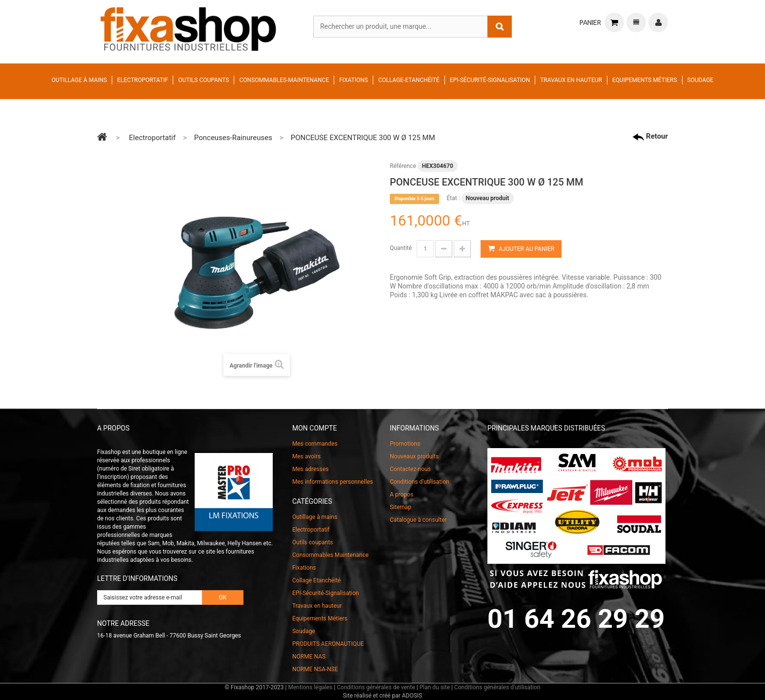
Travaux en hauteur (571, 80)
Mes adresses (311, 469)
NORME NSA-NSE (315, 669)
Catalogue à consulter (418, 520)
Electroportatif (142, 80)
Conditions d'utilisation (420, 482)
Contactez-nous (410, 469)
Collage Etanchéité (316, 580)
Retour (650, 136)
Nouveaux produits (414, 456)
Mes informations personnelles (332, 482)
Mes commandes (315, 444)
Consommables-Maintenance (284, 80)
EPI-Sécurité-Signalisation (490, 80)
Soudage (701, 80)
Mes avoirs (306, 456)
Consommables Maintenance (330, 555)
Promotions (405, 444)
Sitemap (401, 507)
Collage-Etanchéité (409, 80)
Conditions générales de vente (376, 687)
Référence (403, 166)
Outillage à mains (79, 80)
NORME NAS (309, 657)
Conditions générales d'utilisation (497, 687)
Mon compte (314, 428)
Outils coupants (203, 80)
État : (453, 198)
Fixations (353, 80)
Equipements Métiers (645, 80)
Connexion (658, 22)
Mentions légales (310, 687)
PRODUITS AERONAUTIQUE (328, 644)
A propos (402, 494)
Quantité (401, 248)
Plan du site (435, 687)
